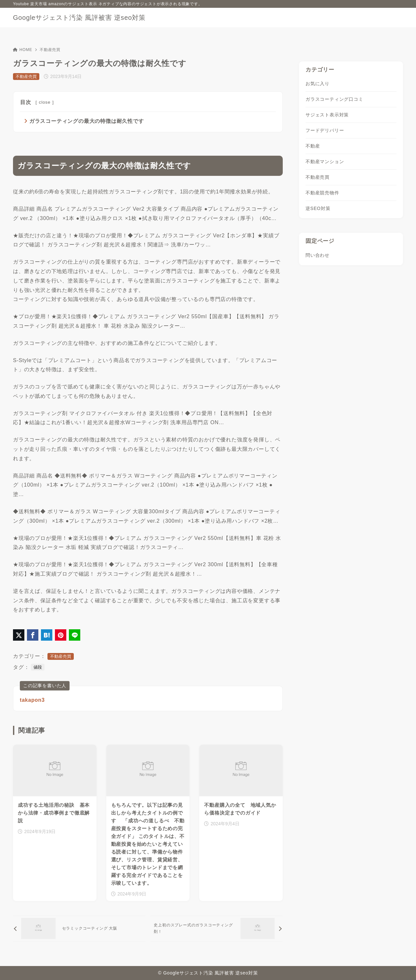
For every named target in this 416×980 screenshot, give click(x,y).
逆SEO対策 (318, 208)
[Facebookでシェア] (33, 635)
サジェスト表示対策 (327, 115)
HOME (23, 50)
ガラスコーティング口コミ (334, 99)
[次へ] (217, 929)
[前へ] (79, 929)
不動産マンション (325, 162)
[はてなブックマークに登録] (47, 635)
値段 (38, 667)
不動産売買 (50, 50)
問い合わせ (318, 255)
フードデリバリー (325, 130)
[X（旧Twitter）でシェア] (19, 635)
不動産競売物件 (322, 193)
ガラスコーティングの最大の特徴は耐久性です (87, 121)
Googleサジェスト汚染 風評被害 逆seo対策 (79, 18)
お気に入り (318, 84)
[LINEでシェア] (75, 635)
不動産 (313, 146)
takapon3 (32, 700)
